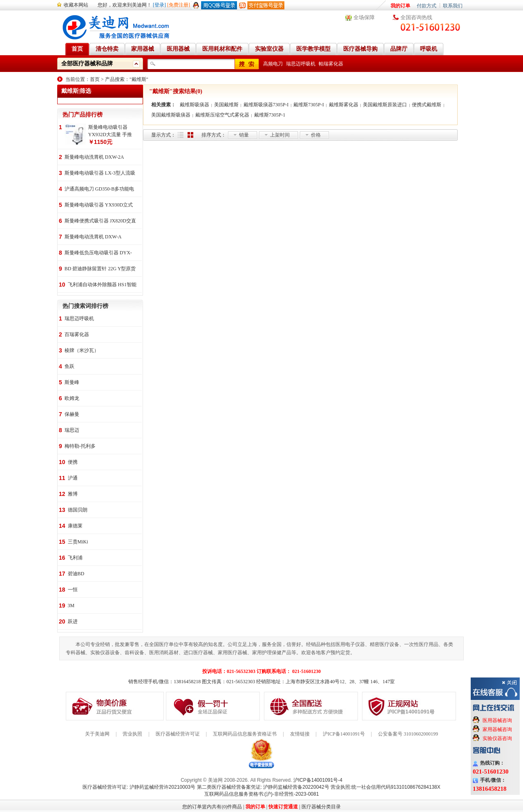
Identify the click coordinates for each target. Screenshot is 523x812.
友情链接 (300, 734)
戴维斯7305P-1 (270, 115)
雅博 (73, 494)
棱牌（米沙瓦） (82, 350)
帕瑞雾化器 (331, 64)
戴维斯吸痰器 (194, 105)
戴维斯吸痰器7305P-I (266, 105)
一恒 (73, 590)
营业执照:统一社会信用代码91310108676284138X (386, 787)
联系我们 (453, 6)
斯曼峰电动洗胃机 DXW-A (93, 237)
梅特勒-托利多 (80, 446)
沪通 (73, 478)
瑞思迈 (72, 430)
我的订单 (400, 6)
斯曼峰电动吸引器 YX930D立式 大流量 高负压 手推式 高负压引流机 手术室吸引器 (99, 205)
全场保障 (364, 17)
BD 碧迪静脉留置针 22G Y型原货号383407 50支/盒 (100, 269)
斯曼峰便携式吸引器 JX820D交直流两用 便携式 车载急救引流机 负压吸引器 (100, 221)
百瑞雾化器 (77, 334)
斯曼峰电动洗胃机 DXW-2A (94, 157)
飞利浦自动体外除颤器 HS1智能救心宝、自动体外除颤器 (102, 285)
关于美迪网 (97, 734)
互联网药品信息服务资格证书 (245, 734)
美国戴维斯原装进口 (385, 105)
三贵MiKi (78, 542)
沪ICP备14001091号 (344, 734)
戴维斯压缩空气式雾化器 (222, 115)
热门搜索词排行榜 (85, 306)
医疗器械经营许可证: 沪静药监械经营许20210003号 (139, 787)
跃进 (73, 621)
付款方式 (427, 6)
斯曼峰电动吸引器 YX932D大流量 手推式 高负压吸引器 (110, 131)
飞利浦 (75, 558)
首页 (95, 79)
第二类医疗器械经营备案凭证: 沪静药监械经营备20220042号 (263, 787)
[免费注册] (179, 5)
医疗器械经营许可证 (178, 734)
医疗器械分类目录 (321, 807)
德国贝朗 (78, 510)
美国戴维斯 (226, 105)
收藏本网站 (76, 5)
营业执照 (132, 734)
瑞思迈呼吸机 (301, 64)
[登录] (159, 5)
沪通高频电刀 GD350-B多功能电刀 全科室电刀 (99, 190)
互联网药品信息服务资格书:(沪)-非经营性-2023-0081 (262, 794)
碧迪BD (76, 574)
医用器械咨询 (497, 720)
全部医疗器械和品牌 (87, 64)
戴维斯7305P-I (309, 105)
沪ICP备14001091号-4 (318, 780)
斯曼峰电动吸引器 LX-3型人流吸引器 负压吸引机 (100, 174)
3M (71, 606)
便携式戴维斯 (427, 105)
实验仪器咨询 (497, 738)
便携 (73, 462)
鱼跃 (69, 366)
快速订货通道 (283, 807)
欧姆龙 (72, 398)
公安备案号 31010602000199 (408, 734)
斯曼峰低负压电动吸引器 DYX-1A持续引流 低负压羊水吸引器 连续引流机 (98, 253)
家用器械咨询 (497, 729)
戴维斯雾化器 (344, 105)
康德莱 (75, 526)
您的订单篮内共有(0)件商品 (212, 807)
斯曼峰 (72, 382)
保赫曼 (72, 414)
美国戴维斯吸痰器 (171, 115)
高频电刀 (273, 64)
